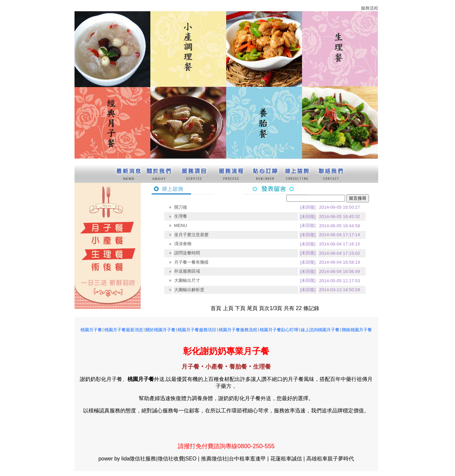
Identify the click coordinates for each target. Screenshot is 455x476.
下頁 (240, 308)
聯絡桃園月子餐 (357, 330)
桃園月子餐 (91, 330)
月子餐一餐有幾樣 (191, 262)
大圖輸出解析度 (189, 290)
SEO (191, 459)
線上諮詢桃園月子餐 (320, 330)
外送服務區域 (187, 271)
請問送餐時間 (187, 253)
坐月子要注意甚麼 (191, 235)
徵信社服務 (143, 459)
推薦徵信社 (214, 459)
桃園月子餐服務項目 (197, 330)
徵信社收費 (171, 459)
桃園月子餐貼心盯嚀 (279, 330)
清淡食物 (183, 244)
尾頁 (252, 308)
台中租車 (239, 459)
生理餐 (181, 216)
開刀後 (181, 207)
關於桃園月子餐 (160, 330)
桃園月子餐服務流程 (238, 330)
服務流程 (370, 8)
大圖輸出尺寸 (187, 280)
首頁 (216, 308)
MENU (181, 225)
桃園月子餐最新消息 (124, 330)
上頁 (228, 308)
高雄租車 (317, 459)
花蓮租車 (281, 459)
